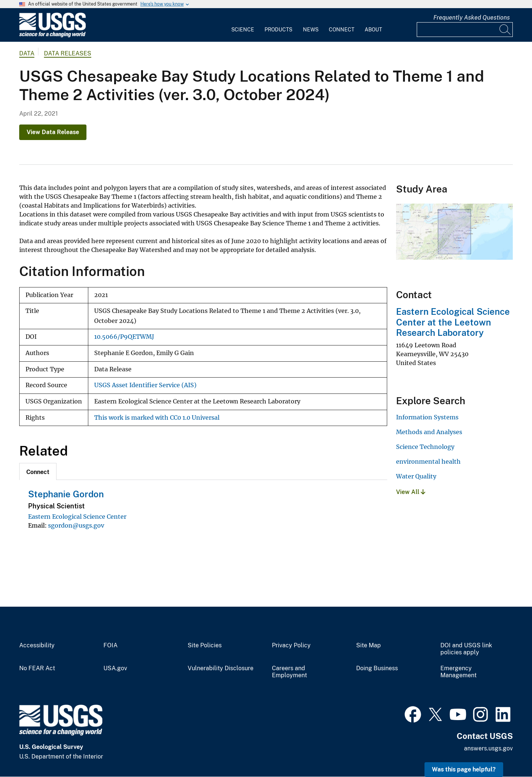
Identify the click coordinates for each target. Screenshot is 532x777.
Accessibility (37, 645)
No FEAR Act (37, 668)
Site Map (369, 645)
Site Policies (205, 645)
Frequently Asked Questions (472, 18)
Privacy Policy (291, 645)
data (27, 53)
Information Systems (427, 417)
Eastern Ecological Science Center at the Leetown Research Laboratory (453, 322)
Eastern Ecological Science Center (77, 517)
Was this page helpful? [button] (464, 769)
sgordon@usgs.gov (76, 525)
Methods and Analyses (429, 432)
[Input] (465, 30)
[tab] (38, 471)
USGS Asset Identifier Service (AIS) (145, 385)
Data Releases (68, 53)
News (311, 30)
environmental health (428, 461)
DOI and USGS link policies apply (466, 649)
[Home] (52, 36)
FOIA (110, 645)
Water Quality (416, 476)
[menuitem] (243, 25)
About (373, 30)
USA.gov (115, 668)
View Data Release (53, 132)
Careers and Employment (289, 672)
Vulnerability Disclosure (221, 668)
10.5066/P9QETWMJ (124, 337)
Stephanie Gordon (66, 494)
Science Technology (425, 447)
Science (243, 30)
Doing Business (377, 668)
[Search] (505, 30)
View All (411, 492)
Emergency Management (458, 672)
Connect (342, 30)
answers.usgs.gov (488, 748)
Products (278, 30)
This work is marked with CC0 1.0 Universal (157, 418)
